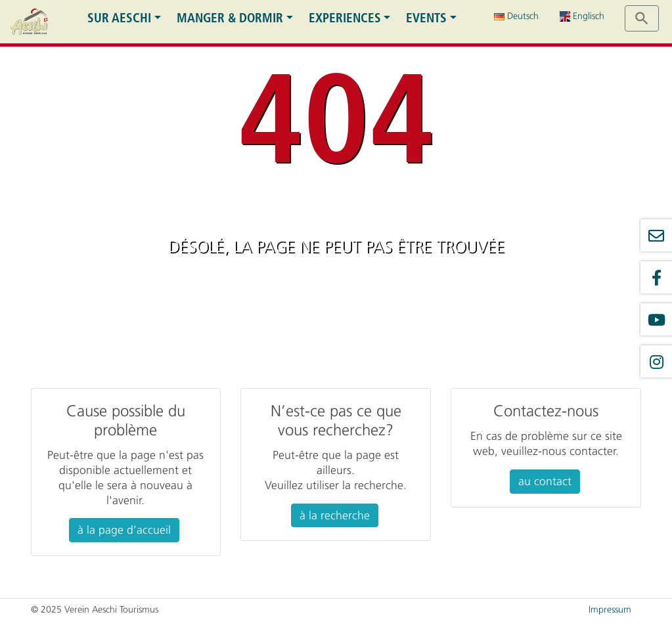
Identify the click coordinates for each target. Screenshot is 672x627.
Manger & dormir (230, 18)
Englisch (582, 16)
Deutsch (516, 16)
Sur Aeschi (119, 18)
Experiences (345, 18)
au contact (545, 481)
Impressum (610, 610)
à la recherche (335, 515)
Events (426, 18)
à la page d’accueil (124, 530)
